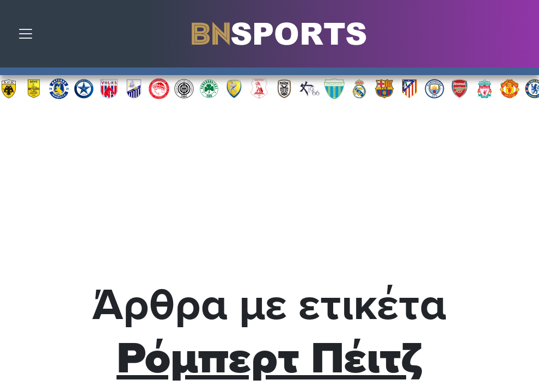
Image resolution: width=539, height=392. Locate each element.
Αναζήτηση (523, 36)
